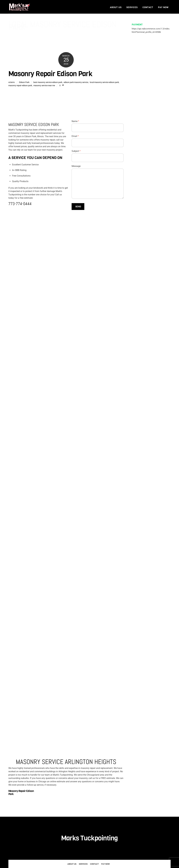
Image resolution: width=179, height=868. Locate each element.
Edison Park (24, 82)
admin (11, 82)
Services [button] (83, 864)
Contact (148, 7)
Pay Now (163, 7)
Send (78, 207)
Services (132, 7)
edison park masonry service (76, 82)
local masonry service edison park (104, 82)
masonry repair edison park (20, 86)
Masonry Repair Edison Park (50, 74)
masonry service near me (44, 86)
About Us (116, 7)
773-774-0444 (20, 204)
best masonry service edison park (48, 82)
